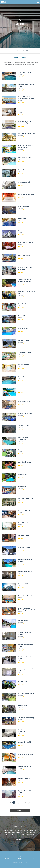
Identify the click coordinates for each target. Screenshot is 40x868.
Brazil (19, 31)
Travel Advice (25, 51)
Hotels (13, 51)
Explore (14, 31)
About (33, 856)
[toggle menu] (37, 2)
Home (8, 856)
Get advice (20, 840)
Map (18, 51)
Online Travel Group (21, 863)
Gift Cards (8, 858)
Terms (32, 858)
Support (20, 858)
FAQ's (20, 856)
